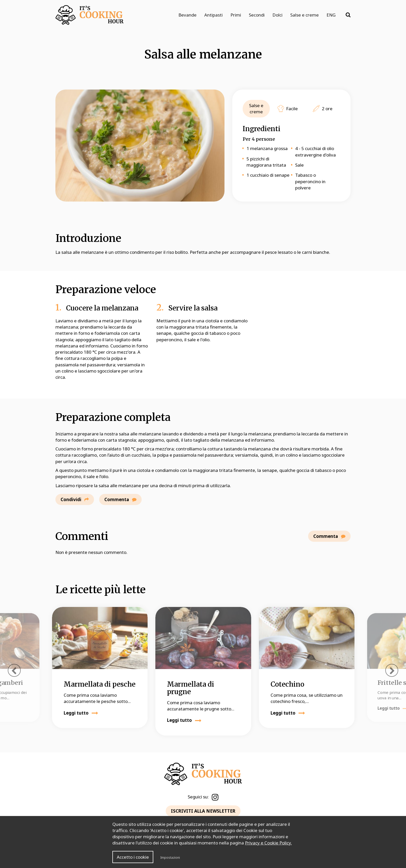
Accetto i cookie (133, 857)
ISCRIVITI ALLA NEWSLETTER (203, 811)
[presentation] (14, 670)
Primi (236, 15)
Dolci (277, 15)
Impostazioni (170, 858)
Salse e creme (304, 15)
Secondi (257, 15)
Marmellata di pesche (100, 684)
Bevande (187, 15)
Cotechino (287, 684)
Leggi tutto (81, 713)
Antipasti (213, 15)
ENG (331, 15)
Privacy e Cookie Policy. (268, 843)
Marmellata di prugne (191, 688)
